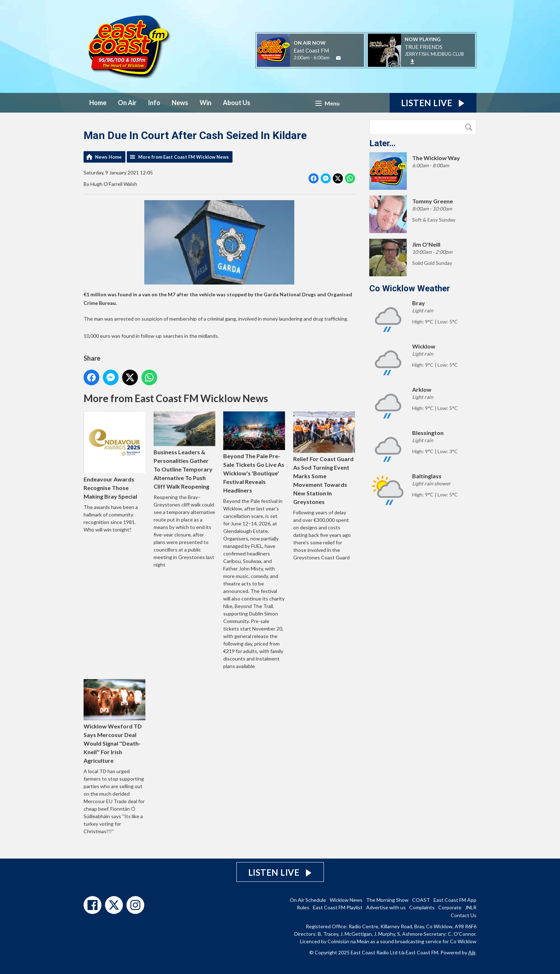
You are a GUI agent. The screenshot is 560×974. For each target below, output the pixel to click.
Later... (382, 143)
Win (206, 103)
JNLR (471, 907)
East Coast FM (311, 50)
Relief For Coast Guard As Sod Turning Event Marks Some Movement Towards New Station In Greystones (324, 458)
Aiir (472, 952)
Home (98, 103)
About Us (237, 103)
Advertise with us (386, 907)
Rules (303, 907)
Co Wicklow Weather (410, 288)
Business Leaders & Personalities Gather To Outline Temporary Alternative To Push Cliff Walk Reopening (184, 451)
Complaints (422, 907)
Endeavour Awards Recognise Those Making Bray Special (114, 456)
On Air (127, 103)
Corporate (450, 907)
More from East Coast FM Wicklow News (184, 157)
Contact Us (464, 915)
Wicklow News (346, 900)
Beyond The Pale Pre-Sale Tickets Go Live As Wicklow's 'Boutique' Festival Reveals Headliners (254, 453)
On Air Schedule (308, 900)
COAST (421, 900)
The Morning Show (387, 900)
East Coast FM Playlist (338, 907)
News (180, 103)
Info (154, 103)
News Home (108, 157)
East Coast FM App (455, 900)
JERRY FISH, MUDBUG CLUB (434, 54)
